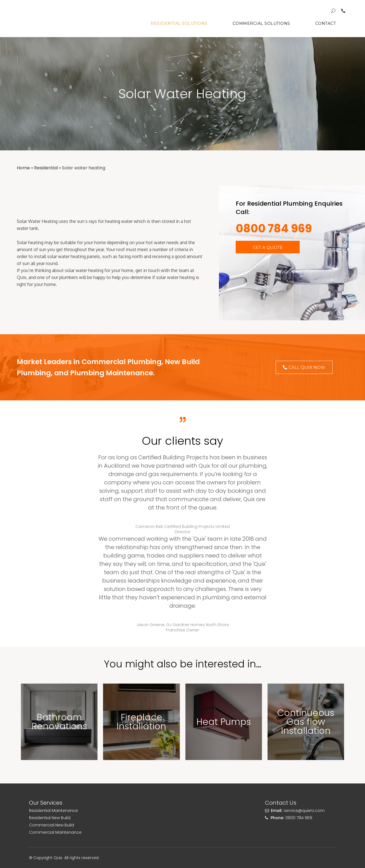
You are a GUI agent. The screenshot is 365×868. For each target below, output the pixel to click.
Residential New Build (50, 818)
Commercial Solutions (261, 23)
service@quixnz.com (304, 811)
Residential (46, 168)
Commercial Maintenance (55, 832)
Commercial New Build (52, 825)
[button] (268, 247)
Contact (326, 23)
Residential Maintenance (53, 811)
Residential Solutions (179, 23)
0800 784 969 (299, 818)
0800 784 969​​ (274, 229)
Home (23, 168)
